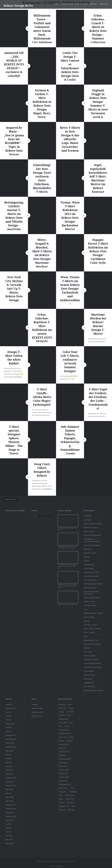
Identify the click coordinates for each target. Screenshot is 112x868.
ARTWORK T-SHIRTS (91, 528)
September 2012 (11, 816)
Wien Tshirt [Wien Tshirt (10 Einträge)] (71, 810)
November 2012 (11, 809)
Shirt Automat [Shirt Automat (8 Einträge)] (63, 763)
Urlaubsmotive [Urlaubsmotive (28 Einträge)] (69, 795)
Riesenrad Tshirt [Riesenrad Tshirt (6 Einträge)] (64, 744)
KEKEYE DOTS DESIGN (91, 576)
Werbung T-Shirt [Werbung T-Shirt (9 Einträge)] (64, 806)
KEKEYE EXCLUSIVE (90, 580)
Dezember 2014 (11, 735)
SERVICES (87, 648)
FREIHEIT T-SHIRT (90, 553)
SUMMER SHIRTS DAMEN (92, 663)
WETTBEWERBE (89, 687)
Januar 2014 (9, 774)
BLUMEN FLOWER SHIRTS (92, 535)
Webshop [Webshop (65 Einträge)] (62, 802)
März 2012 (9, 840)
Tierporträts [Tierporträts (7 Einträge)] (63, 792)
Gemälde (87, 561)
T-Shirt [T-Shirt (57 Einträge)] (72, 788)
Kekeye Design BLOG (18, 6)
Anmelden (35, 704)
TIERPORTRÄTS (89, 671)
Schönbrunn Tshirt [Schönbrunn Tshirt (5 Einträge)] (64, 752)
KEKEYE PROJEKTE (90, 588)
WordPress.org (36, 716)
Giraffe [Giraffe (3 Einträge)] (69, 715)
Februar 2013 (10, 797)
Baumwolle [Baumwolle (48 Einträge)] (62, 704)
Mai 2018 (9, 704)
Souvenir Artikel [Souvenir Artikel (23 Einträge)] (64, 770)
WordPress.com (71, 861)
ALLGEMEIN (88, 520)
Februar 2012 (10, 843)
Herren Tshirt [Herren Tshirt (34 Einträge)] (63, 723)
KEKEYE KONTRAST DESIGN (93, 584)
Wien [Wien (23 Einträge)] (73, 806)
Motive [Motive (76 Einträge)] (71, 737)
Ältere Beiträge (10, 499)
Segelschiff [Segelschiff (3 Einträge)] (62, 755)
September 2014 (11, 747)
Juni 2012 (9, 828)
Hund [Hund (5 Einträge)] (71, 723)
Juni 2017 (9, 716)
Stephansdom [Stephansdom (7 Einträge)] (63, 781)
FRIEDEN (87, 557)
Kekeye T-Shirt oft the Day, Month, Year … (68, 604)
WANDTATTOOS (89, 675)
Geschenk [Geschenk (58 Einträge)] (62, 715)
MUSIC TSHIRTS (89, 617)
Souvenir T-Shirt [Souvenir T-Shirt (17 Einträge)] (64, 777)
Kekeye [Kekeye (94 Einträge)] (67, 726)
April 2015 (9, 731)
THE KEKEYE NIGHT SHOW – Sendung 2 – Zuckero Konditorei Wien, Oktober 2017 (68, 566)
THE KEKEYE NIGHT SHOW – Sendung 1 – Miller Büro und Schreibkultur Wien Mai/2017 (68, 586)
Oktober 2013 (10, 782)
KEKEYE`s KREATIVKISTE (92, 598)
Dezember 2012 (11, 805)
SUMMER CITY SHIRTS (91, 660)
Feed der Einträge (37, 708)
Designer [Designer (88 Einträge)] (62, 712)
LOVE (86, 609)
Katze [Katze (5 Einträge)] (61, 726)
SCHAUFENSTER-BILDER (92, 644)
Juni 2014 (9, 758)
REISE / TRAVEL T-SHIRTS (92, 629)
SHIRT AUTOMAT (81, 4)
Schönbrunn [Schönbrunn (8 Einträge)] (62, 748)
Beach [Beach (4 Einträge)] (70, 704)
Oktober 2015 (10, 724)
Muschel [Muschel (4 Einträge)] (61, 741)
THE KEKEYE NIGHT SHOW (93, 667)
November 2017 (11, 708)
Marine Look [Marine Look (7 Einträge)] (63, 737)
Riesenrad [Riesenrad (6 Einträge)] (69, 741)
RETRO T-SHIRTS (89, 633)
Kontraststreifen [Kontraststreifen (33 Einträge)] (64, 730)
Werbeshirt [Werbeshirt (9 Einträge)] (70, 802)
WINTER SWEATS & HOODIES (94, 690)
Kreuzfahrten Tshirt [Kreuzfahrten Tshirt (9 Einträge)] (65, 733)
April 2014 (9, 766)
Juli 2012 (8, 824)
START (57, 4)
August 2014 (10, 751)
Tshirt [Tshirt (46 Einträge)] (61, 795)
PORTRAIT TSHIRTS (90, 625)
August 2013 (10, 789)
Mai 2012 (9, 832)
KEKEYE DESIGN (67, 4)
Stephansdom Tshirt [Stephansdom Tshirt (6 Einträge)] (65, 784)
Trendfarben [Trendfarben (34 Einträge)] (73, 792)
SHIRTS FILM (88, 652)
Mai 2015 (9, 728)
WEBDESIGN (88, 679)
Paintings (87, 621)
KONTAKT (94, 4)
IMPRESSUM (104, 4)
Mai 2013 (9, 793)
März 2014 (9, 770)
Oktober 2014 (10, 743)
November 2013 (11, 778)
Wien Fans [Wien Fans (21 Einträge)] (62, 810)
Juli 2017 (8, 712)
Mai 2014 (9, 762)
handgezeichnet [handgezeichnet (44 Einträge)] (64, 719)
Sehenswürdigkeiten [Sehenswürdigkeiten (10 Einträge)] (65, 759)
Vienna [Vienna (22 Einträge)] (61, 799)
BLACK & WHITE (89, 531)
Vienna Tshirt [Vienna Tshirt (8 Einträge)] (69, 799)
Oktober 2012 (10, 813)
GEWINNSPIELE (89, 565)
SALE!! (86, 636)
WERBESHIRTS (89, 683)
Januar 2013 (9, 801)
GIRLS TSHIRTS (89, 568)
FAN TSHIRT (88, 549)
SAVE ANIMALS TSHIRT (91, 640)
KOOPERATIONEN (90, 606)
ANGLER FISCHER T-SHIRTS (93, 524)
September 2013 (11, 786)
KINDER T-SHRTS (90, 602)
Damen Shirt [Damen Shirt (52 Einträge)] (63, 708)
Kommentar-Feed (37, 712)
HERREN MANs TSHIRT (91, 572)
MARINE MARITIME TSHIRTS (93, 613)
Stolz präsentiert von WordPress (46, 861)
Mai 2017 (9, 720)
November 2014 (11, 739)
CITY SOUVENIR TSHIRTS (92, 545)
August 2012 (10, 820)
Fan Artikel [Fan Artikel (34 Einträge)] (70, 712)
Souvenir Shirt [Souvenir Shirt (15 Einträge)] (63, 773)
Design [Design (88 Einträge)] (71, 708)
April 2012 (9, 836)
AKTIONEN (88, 516)
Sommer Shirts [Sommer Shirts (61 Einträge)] (63, 766)
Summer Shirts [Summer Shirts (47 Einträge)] (63, 788)
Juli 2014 (8, 755)
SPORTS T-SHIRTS (90, 656)
